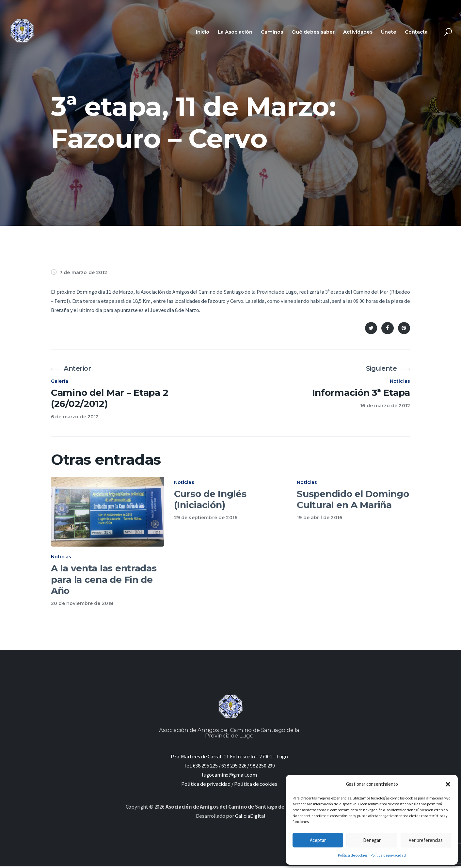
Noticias (400, 381)
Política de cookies (353, 855)
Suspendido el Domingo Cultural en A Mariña (353, 499)
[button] (448, 784)
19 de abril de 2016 (319, 518)
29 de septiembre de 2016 (206, 518)
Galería (60, 381)
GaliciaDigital (250, 818)
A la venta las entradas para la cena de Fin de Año (104, 581)
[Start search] (448, 32)
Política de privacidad (388, 855)
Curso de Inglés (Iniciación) (210, 499)
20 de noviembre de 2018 (82, 605)
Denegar (372, 840)
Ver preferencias (426, 840)
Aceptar (318, 840)
